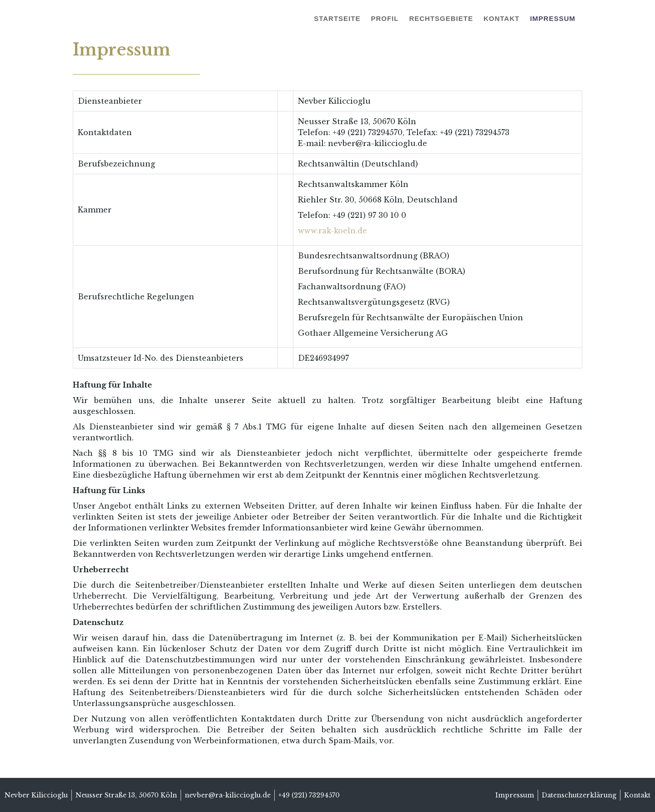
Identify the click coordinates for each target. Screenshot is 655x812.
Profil (385, 18)
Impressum (553, 18)
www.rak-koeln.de (333, 231)
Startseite (337, 18)
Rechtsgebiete (441, 18)
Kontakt (501, 18)
